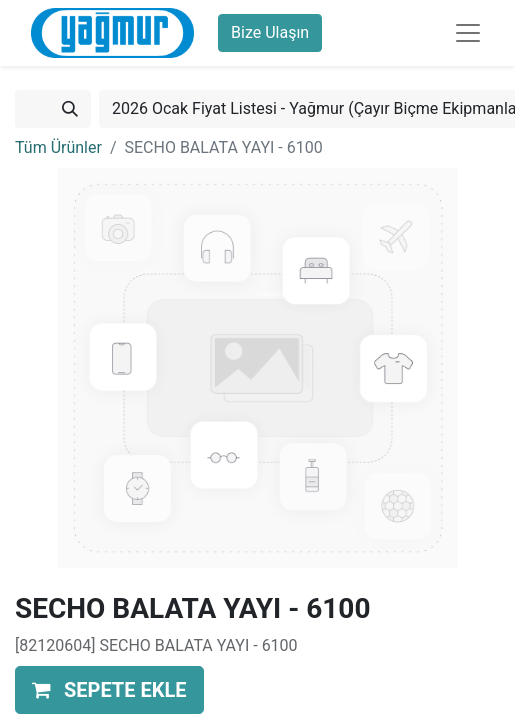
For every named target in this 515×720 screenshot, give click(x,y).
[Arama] (70, 109)
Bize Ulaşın (270, 32)
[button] (109, 690)
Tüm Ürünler (58, 147)
